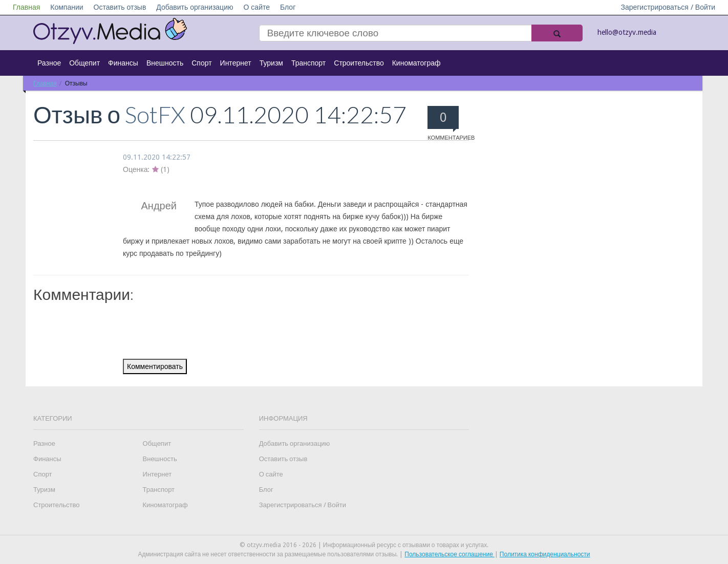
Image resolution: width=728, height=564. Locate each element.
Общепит (84, 63)
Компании (67, 7)
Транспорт (308, 63)
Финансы (123, 63)
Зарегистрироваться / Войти (668, 7)
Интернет (236, 63)
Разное (49, 63)
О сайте (256, 7)
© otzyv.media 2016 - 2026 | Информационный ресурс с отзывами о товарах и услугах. (364, 545)
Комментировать (155, 366)
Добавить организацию (195, 7)
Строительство (359, 63)
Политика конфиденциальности (545, 554)
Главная (26, 7)
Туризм (271, 63)
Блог (288, 7)
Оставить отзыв (120, 7)
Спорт (201, 63)
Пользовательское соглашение (449, 554)
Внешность (165, 63)
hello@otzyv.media (627, 32)
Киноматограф (416, 63)
